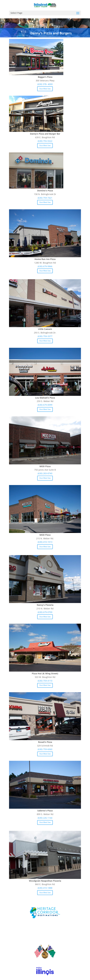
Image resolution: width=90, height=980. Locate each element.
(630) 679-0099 (45, 405)
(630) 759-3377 (45, 336)
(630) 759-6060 (45, 749)
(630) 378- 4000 (45, 84)
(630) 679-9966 (45, 266)
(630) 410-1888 (45, 888)
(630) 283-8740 (45, 473)
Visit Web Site (45, 89)
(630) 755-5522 (45, 141)
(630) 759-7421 (45, 198)
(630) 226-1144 (45, 818)
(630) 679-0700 (45, 612)
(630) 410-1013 (45, 542)
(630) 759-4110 (45, 681)
